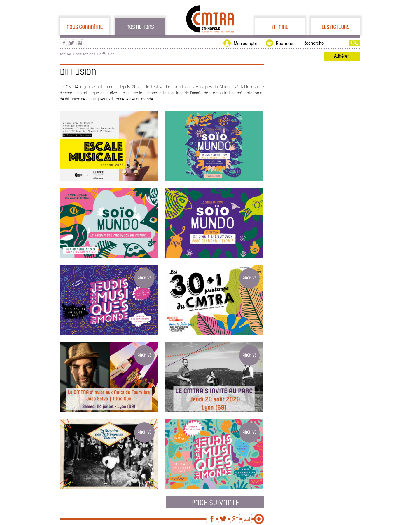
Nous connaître (85, 27)
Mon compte (245, 44)
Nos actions (140, 27)
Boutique (285, 44)
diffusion (107, 54)
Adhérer (341, 56)
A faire (280, 27)
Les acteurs (335, 27)
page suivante (215, 502)
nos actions (86, 54)
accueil (66, 54)
